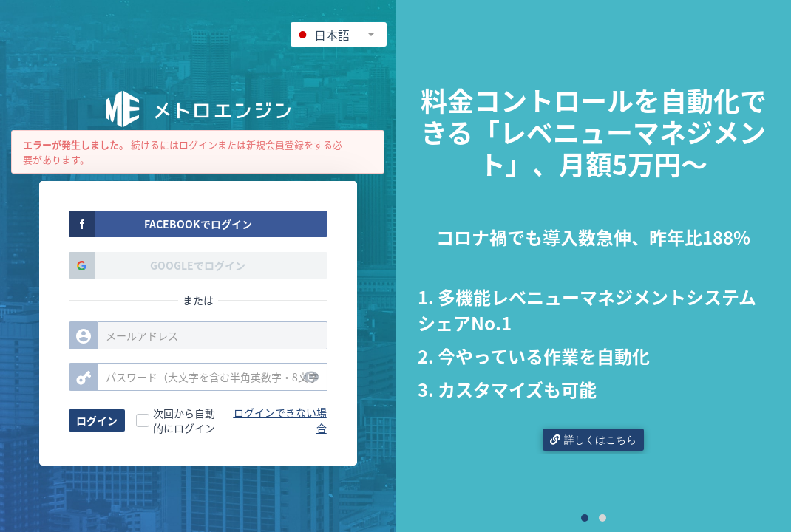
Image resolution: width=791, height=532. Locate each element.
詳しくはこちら (593, 440)
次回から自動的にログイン (184, 420)
